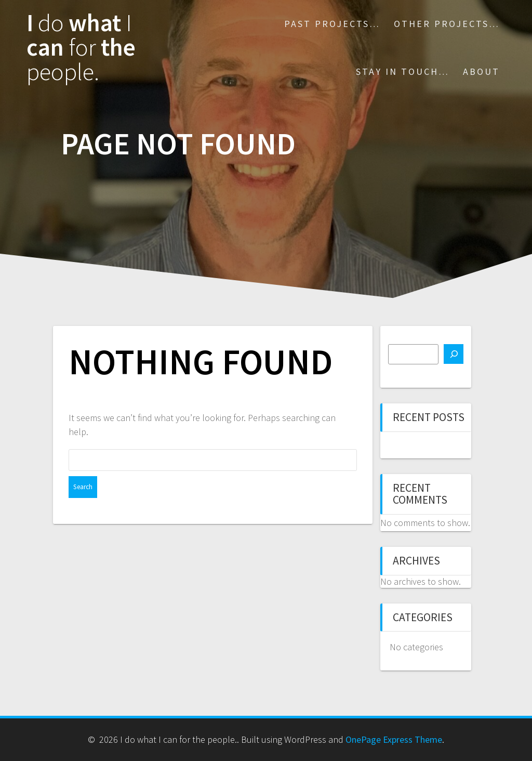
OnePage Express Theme (394, 739)
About (481, 71)
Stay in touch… (403, 71)
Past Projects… (332, 24)
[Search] (454, 354)
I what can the (81, 47)
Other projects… (447, 24)
